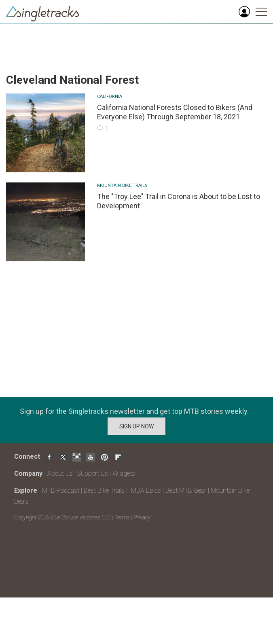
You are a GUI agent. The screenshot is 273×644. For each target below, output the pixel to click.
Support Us (93, 473)
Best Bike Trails (104, 490)
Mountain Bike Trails (122, 185)
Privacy (142, 517)
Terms (122, 517)
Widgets (124, 473)
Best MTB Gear (186, 490)
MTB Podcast (61, 490)
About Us (60, 473)
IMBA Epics (145, 490)
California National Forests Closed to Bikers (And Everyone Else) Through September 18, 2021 (175, 112)
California (110, 96)
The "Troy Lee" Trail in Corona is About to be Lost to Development (179, 201)
